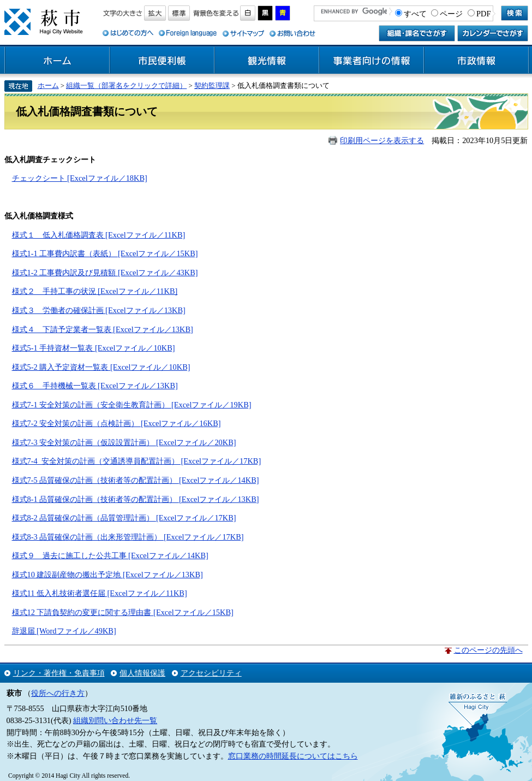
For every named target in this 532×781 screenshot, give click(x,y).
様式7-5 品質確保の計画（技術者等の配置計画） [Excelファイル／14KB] (136, 480)
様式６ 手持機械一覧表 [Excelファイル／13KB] (95, 386)
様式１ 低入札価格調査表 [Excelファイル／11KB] (99, 235)
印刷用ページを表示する (382, 140)
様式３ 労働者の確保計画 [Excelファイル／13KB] (99, 310)
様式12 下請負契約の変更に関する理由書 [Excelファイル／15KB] (123, 612)
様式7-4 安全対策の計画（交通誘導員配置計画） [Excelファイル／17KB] (137, 461)
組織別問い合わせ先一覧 (115, 720)
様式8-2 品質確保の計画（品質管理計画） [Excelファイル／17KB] (124, 518)
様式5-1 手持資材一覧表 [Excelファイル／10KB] (94, 348)
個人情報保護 (142, 673)
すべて (415, 14)
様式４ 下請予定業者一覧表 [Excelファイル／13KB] (103, 329)
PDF (483, 14)
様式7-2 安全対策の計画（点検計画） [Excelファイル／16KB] (116, 423)
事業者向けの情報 (372, 61)
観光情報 (267, 61)
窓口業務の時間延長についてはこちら (293, 756)
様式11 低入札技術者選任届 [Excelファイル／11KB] (100, 593)
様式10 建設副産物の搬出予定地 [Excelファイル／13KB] (107, 575)
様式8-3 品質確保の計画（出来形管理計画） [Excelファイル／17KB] (128, 537)
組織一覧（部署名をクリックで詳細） (126, 85)
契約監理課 (212, 85)
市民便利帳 (162, 61)
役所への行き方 (58, 693)
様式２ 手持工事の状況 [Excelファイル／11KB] (95, 291)
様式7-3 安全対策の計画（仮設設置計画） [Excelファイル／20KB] (124, 442)
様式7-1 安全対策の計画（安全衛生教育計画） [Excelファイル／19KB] (132, 405)
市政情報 (476, 61)
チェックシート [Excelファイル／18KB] (80, 178)
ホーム (57, 61)
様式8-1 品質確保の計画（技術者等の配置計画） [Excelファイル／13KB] (136, 499)
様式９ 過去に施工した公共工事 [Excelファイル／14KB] (110, 555)
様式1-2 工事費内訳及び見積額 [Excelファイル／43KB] (105, 273)
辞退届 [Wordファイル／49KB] (64, 631)
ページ (451, 14)
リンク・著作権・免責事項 (59, 673)
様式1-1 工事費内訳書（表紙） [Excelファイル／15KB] (105, 253)
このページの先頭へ (488, 650)
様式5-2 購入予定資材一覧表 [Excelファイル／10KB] (101, 367)
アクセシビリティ (211, 673)
